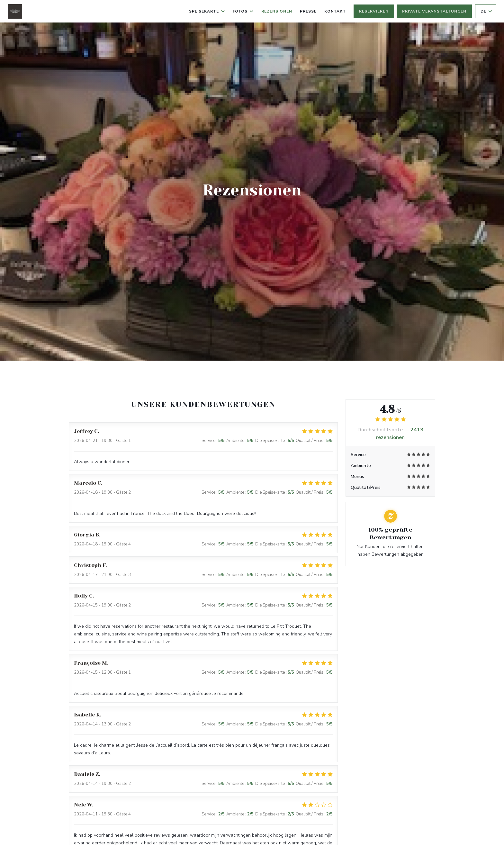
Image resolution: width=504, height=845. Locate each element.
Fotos (243, 11)
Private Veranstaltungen (434, 11)
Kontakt (335, 11)
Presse (308, 11)
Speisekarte (207, 11)
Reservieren (374, 11)
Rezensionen (277, 11)
